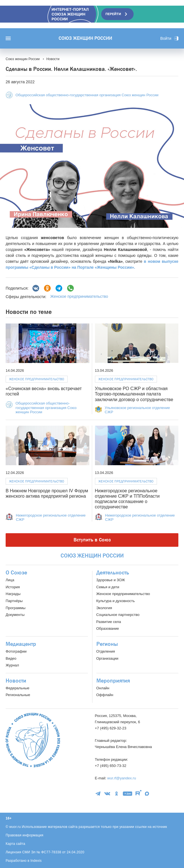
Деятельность (113, 573)
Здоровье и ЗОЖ (111, 580)
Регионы (107, 644)
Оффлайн (105, 695)
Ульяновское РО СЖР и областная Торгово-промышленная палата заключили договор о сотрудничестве (134, 394)
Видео (11, 658)
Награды (13, 594)
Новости (16, 681)
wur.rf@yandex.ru (122, 778)
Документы (15, 615)
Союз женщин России (85, 38)
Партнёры (14, 601)
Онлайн (103, 688)
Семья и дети (108, 587)
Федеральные (17, 688)
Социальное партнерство (118, 615)
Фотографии (16, 651)
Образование (108, 628)
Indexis (36, 861)
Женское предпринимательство (79, 296)
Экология (104, 608)
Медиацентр (21, 644)
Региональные (18, 695)
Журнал (12, 665)
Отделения (106, 651)
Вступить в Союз (92, 540)
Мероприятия (113, 681)
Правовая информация (25, 835)
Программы (15, 608)
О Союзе (16, 573)
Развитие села (109, 622)
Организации (107, 658)
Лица (10, 580)
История (13, 587)
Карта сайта (15, 844)
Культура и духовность (116, 601)
